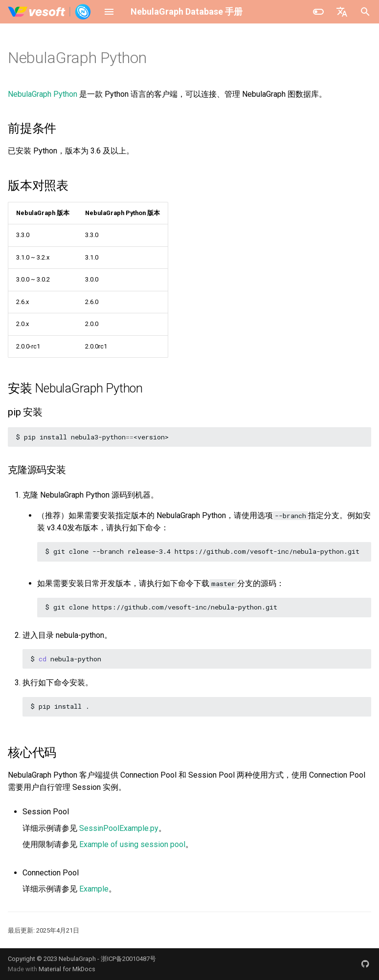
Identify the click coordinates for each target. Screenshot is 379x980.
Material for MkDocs (67, 969)
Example (94, 889)
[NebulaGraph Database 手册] (50, 12)
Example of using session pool (132, 844)
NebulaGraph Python (43, 94)
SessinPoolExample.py (119, 828)
